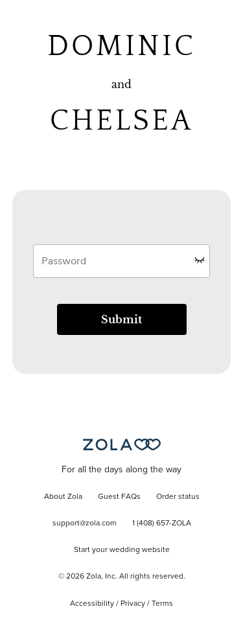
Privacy (133, 604)
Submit (121, 319)
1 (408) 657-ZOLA (162, 523)
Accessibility (92, 604)
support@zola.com (85, 523)
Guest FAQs (119, 497)
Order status (178, 497)
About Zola (63, 497)
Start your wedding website (122, 550)
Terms (162, 604)
